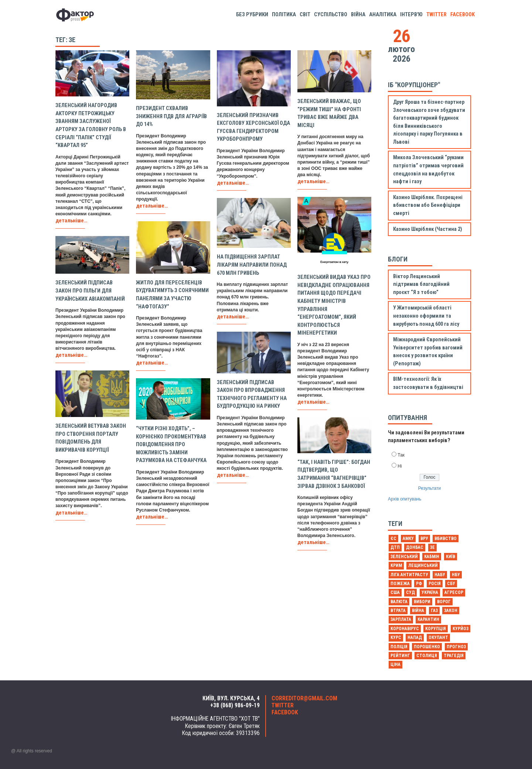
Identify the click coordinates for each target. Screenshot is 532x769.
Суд (410, 592)
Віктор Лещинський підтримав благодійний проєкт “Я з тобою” (421, 284)
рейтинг (400, 656)
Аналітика (383, 15)
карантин (428, 619)
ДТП (395, 547)
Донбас (415, 547)
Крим (396, 565)
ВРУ (424, 539)
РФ (419, 584)
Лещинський (423, 565)
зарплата (401, 619)
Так (401, 455)
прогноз (456, 647)
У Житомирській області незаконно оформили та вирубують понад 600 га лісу (426, 316)
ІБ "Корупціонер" (414, 85)
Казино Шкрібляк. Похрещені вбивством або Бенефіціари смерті (428, 205)
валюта (399, 602)
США (395, 592)
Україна (430, 592)
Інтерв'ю (411, 15)
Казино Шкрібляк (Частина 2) (428, 229)
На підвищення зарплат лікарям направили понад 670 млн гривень (252, 265)
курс (396, 638)
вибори (422, 602)
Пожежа (400, 584)
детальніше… (71, 221)
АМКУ (408, 539)
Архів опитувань (405, 499)
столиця (427, 656)
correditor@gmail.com (304, 698)
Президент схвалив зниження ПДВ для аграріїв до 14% (171, 116)
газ (434, 611)
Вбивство (446, 539)
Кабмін (432, 557)
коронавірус (405, 629)
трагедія (454, 656)
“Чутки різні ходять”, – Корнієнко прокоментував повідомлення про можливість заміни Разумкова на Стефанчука (171, 445)
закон (451, 611)
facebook (463, 15)
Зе (432, 547)
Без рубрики (252, 15)
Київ (451, 557)
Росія (435, 584)
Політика (284, 15)
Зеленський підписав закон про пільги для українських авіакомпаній (90, 291)
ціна (395, 664)
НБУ (456, 575)
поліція (399, 647)
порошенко (427, 647)
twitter (436, 15)
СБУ (451, 584)
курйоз (461, 629)
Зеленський (404, 557)
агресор (454, 592)
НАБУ (440, 575)
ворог (444, 602)
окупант (438, 638)
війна (418, 611)
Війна (358, 15)
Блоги (398, 259)
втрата (398, 611)
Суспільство (331, 15)
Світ (305, 15)
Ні (400, 466)
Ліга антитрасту (409, 575)
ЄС (393, 539)
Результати (429, 488)
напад (415, 638)
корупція (436, 629)
